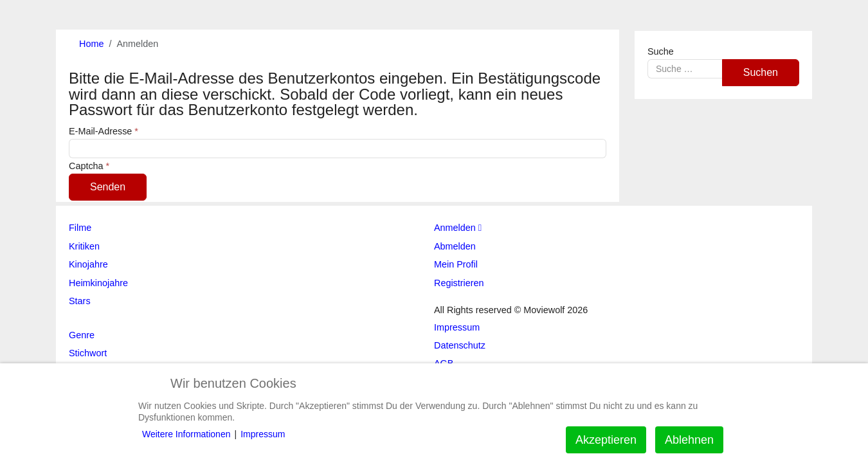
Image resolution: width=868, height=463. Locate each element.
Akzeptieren (606, 440)
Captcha (89, 166)
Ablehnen (689, 440)
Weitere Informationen (186, 434)
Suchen (761, 72)
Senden (108, 187)
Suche (661, 51)
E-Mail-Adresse (104, 131)
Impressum (263, 434)
